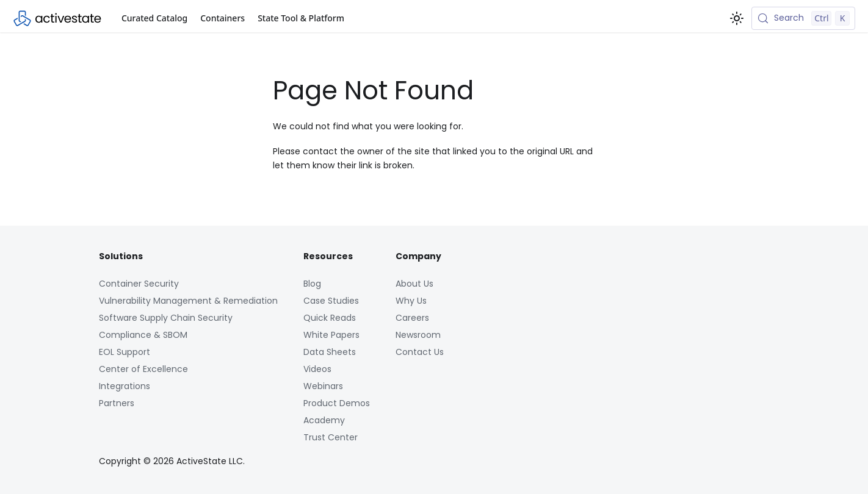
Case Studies (331, 301)
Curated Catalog (154, 18)
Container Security (139, 284)
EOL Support (125, 352)
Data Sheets (330, 352)
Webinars (323, 386)
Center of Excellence (143, 369)
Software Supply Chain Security (166, 318)
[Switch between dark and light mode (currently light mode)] (737, 18)
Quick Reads (330, 318)
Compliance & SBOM (143, 335)
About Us (414, 284)
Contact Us (420, 352)
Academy (324, 420)
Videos (317, 369)
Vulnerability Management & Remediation (188, 301)
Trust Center (331, 437)
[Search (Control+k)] (803, 18)
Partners (117, 403)
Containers (222, 18)
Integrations (125, 386)
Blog (312, 284)
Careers (412, 318)
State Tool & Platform (301, 18)
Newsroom (418, 335)
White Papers (331, 335)
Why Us (411, 301)
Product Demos (337, 403)
